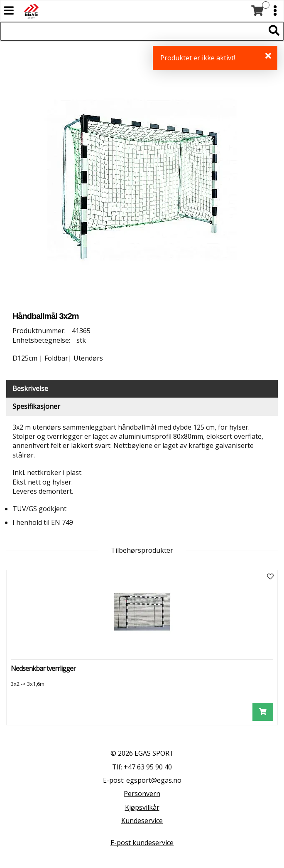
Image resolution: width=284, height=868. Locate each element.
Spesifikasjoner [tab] (36, 406)
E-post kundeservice (142, 843)
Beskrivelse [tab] (30, 388)
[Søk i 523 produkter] (133, 31)
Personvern (142, 794)
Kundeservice (142, 821)
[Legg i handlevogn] (263, 712)
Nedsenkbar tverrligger (43, 668)
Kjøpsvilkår (142, 807)
